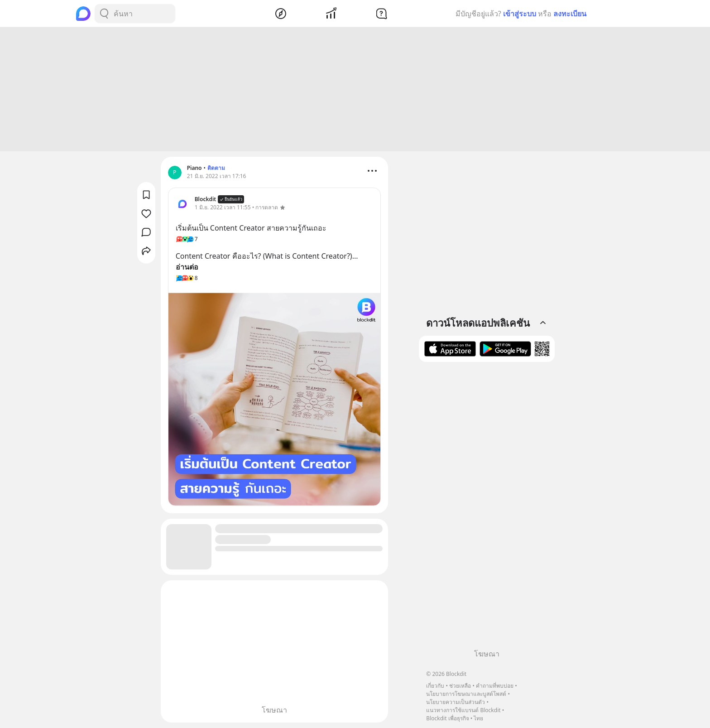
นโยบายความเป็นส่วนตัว (456, 702)
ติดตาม (216, 168)
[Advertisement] (355, 89)
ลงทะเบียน (570, 14)
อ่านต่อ (187, 267)
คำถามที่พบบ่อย (495, 686)
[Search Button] (104, 14)
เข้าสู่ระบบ (520, 14)
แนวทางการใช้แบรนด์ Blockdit (463, 710)
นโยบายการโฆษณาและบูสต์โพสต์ (466, 694)
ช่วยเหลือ (460, 686)
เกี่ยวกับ (435, 686)
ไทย (478, 718)
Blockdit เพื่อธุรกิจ (447, 718)
